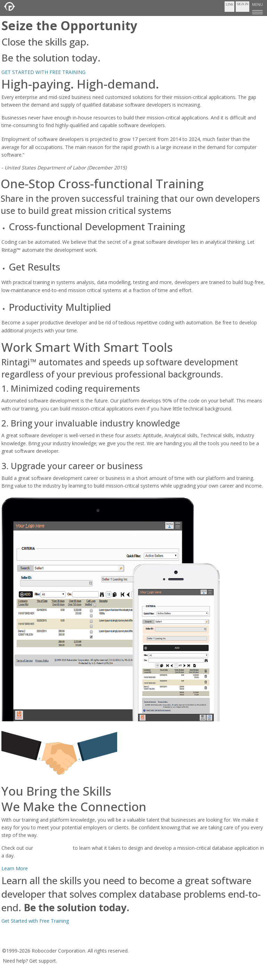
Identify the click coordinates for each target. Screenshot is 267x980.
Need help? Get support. (30, 961)
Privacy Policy (63, 941)
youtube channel (53, 848)
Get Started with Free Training (35, 921)
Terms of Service (24, 941)
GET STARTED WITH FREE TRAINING (43, 72)
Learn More (15, 868)
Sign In (242, 4)
